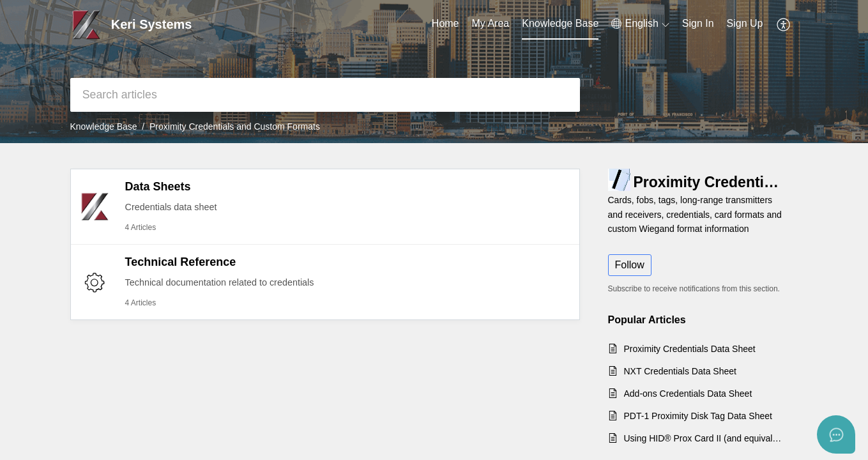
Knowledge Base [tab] (560, 23)
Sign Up (745, 23)
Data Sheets (158, 187)
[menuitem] (698, 24)
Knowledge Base (104, 126)
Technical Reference (181, 262)
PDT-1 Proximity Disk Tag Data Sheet (698, 416)
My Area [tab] (491, 23)
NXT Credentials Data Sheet (680, 371)
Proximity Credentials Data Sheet (690, 349)
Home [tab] (445, 23)
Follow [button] (630, 265)
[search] (325, 95)
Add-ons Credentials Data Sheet (688, 394)
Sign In (698, 23)
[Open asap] (836, 434)
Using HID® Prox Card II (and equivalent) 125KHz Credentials (705, 438)
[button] (640, 24)
